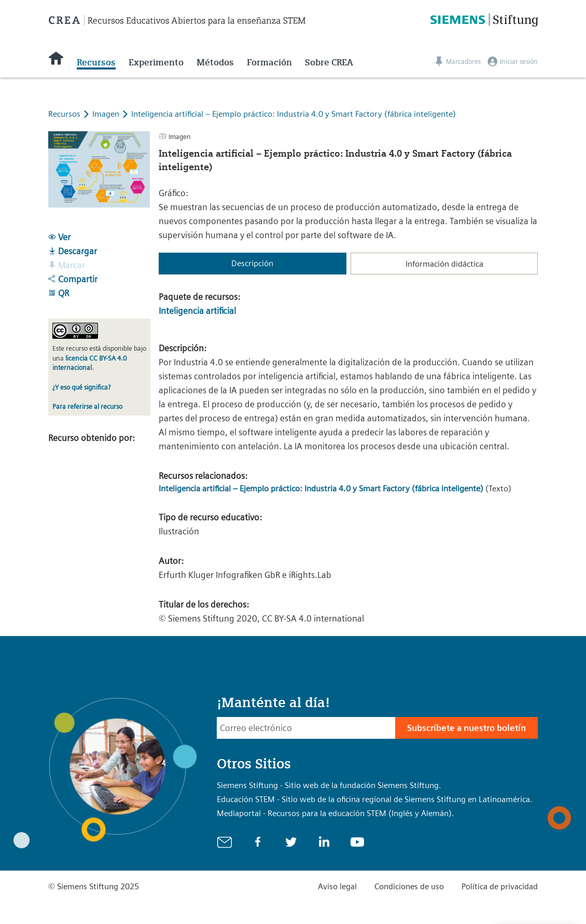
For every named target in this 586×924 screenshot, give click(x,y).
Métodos (215, 62)
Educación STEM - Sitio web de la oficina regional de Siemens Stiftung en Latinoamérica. (375, 799)
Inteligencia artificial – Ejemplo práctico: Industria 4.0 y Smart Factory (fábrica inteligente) (294, 114)
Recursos (96, 62)
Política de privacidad (500, 886)
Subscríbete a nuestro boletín (466, 728)
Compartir (73, 279)
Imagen (107, 114)
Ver (59, 237)
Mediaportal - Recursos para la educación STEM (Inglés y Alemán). (336, 813)
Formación (269, 62)
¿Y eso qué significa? (81, 387)
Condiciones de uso (409, 886)
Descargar (73, 251)
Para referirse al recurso (87, 406)
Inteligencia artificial (197, 311)
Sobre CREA (329, 62)
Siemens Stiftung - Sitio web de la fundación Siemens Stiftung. (329, 785)
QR (59, 293)
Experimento (156, 62)
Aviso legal (337, 886)
